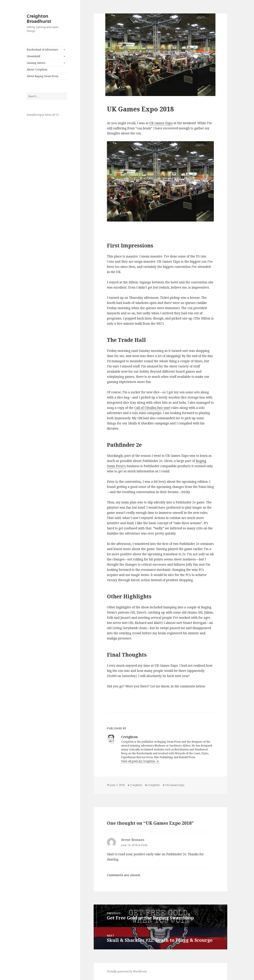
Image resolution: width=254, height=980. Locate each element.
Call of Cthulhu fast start (152, 408)
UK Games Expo (161, 123)
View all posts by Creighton (138, 761)
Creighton (136, 785)
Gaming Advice (36, 63)
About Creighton (37, 69)
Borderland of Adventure (42, 50)
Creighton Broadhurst (39, 19)
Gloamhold (33, 56)
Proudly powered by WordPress (127, 971)
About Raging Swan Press (43, 76)
